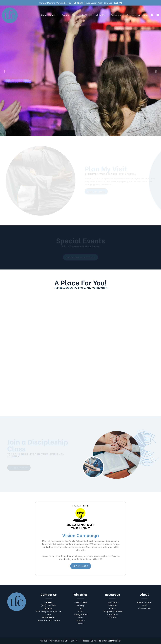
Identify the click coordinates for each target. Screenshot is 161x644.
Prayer (81, 623)
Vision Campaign (104, 79)
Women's (80, 620)
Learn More (81, 566)
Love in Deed (81, 602)
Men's (81, 617)
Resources (116, 15)
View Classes (19, 467)
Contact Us (113, 614)
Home (44, 15)
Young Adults (80, 614)
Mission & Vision (144, 602)
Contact (131, 15)
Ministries (100, 15)
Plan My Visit (77, 79)
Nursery (81, 605)
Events (65, 15)
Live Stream (54, 79)
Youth (80, 611)
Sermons (112, 605)
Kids (80, 608)
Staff (144, 605)
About (53, 15)
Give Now (143, 15)
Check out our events (80, 257)
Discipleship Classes (82, 15)
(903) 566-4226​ (49, 604)
